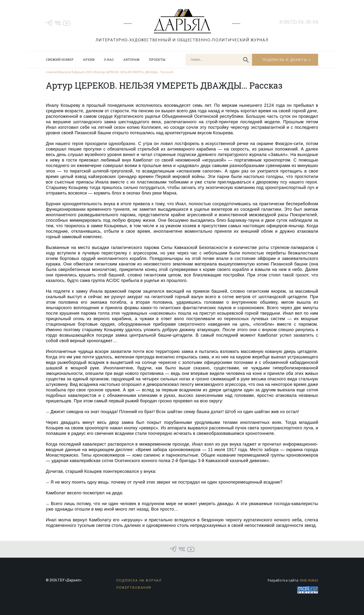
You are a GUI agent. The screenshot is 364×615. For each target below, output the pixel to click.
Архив (89, 59)
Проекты (157, 59)
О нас (109, 59)
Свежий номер (60, 59)
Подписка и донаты (285, 60)
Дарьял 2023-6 (84, 72)
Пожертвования (134, 587)
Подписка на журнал (139, 580)
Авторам (131, 59)
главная (51, 72)
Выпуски (65, 72)
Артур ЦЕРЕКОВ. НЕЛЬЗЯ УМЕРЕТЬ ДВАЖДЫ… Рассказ (134, 72)
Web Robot (309, 580)
